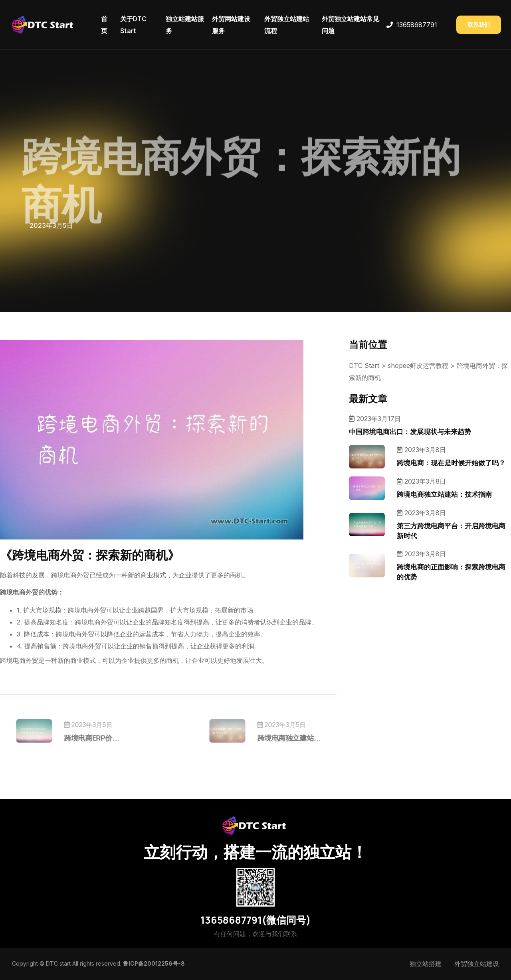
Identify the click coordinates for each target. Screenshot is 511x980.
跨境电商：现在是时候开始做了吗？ (451, 463)
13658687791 (417, 25)
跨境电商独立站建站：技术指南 (444, 494)
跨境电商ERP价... (105, 738)
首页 (104, 25)
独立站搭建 (426, 964)
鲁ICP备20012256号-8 (154, 963)
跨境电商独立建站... (275, 738)
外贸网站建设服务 (231, 25)
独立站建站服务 (185, 25)
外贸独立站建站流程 (287, 25)
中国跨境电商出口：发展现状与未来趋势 (410, 432)
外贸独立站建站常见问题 (351, 25)
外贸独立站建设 (477, 964)
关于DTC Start (133, 25)
